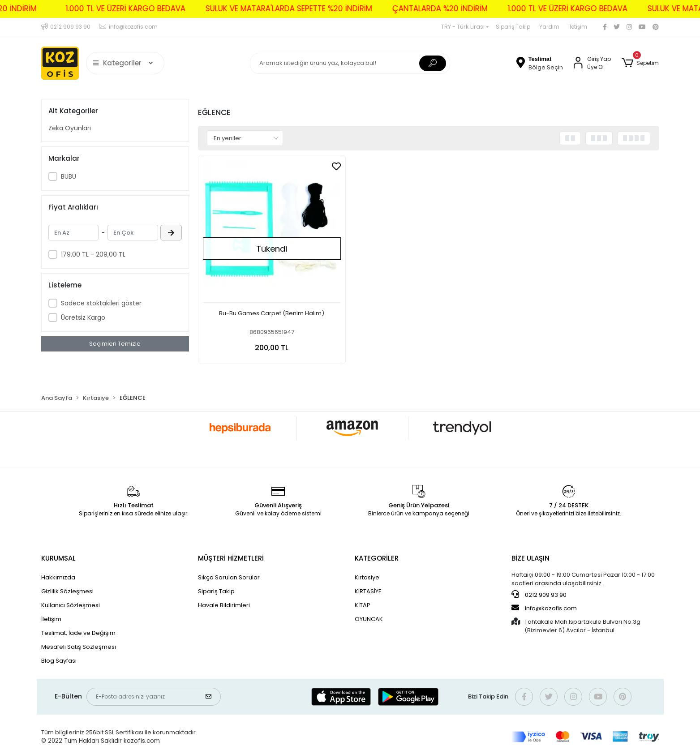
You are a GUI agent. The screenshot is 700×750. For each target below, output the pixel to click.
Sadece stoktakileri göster (101, 303)
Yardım (549, 27)
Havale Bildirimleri (224, 605)
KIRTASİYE (368, 591)
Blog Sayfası (59, 661)
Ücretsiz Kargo (83, 317)
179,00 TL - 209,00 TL (93, 254)
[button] (640, 63)
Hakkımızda (58, 577)
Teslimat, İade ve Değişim (78, 633)
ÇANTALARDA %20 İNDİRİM (420, 9)
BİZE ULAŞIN (530, 558)
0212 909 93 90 (539, 595)
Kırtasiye (367, 577)
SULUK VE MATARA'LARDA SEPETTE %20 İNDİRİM (269, 9)
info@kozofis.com (544, 608)
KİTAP (363, 605)
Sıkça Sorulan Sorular (229, 577)
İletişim (578, 27)
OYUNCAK (369, 619)
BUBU (69, 176)
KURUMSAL (58, 558)
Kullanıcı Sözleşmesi (71, 605)
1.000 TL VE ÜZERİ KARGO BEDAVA (106, 9)
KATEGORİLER (377, 558)
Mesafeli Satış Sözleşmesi (79, 647)
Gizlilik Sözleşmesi (67, 591)
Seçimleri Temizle (115, 344)
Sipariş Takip (513, 27)
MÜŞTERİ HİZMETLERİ (231, 558)
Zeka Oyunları (70, 128)
